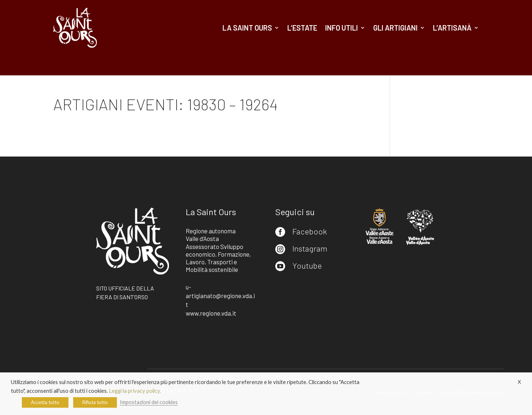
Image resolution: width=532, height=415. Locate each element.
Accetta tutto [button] (45, 402)
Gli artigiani (395, 28)
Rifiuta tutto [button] (95, 402)
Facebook (310, 231)
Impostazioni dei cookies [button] (149, 402)
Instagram (310, 248)
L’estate (302, 28)
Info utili (342, 28)
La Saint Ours (247, 28)
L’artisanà (452, 28)
